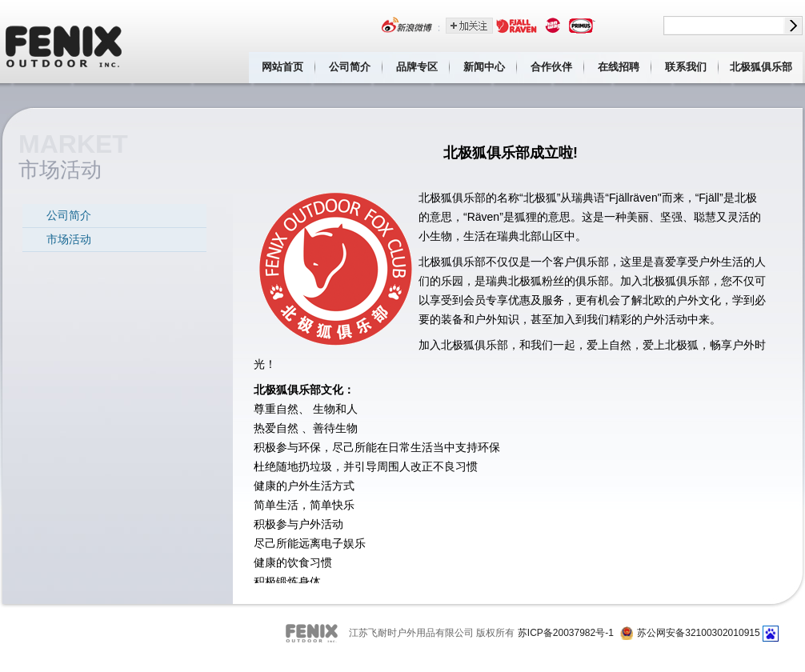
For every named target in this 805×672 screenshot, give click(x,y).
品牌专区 (417, 67)
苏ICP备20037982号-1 (566, 633)
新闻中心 (484, 67)
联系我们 (686, 67)
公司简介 (350, 67)
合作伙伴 (551, 67)
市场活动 (69, 239)
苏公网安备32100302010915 (698, 633)
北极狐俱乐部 (761, 67)
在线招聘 (619, 67)
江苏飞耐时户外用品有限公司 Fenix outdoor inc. (65, 42)
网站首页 (282, 67)
